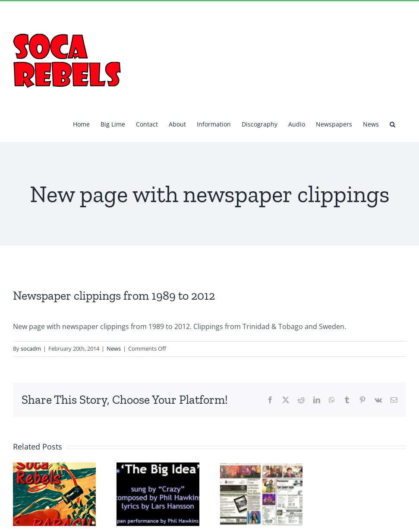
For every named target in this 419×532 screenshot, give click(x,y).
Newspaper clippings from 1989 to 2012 (114, 296)
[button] (392, 123)
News (114, 348)
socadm (31, 348)
